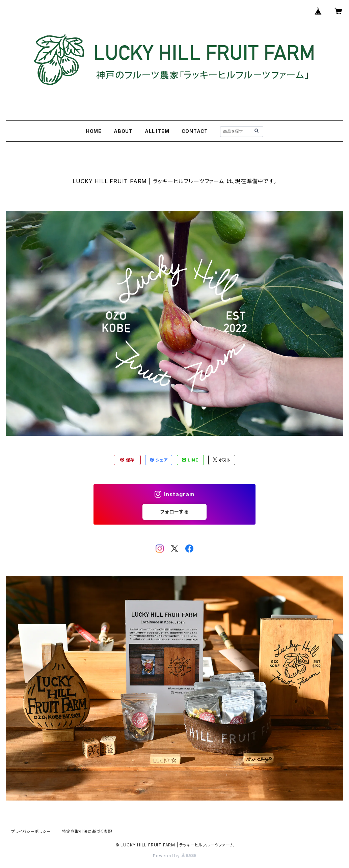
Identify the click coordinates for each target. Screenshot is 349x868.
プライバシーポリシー (31, 831)
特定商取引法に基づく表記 (87, 831)
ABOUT (123, 131)
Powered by (174, 856)
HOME (94, 131)
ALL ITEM (157, 131)
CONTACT (195, 131)
